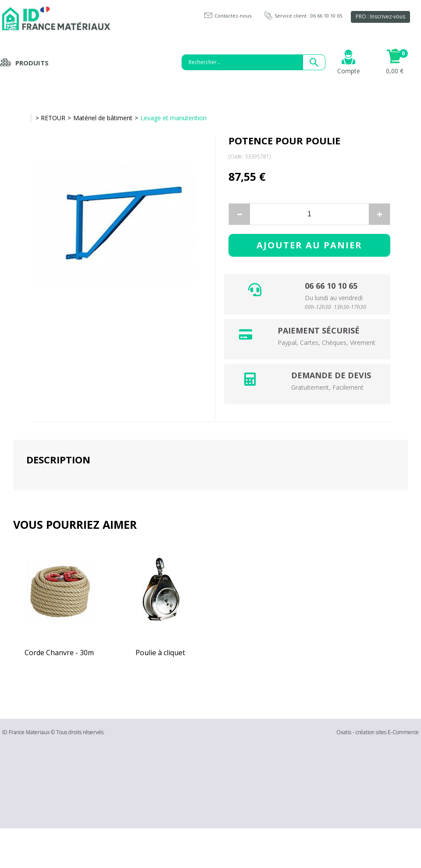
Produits (32, 63)
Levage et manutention (173, 118)
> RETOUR (50, 118)
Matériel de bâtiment (103, 118)
